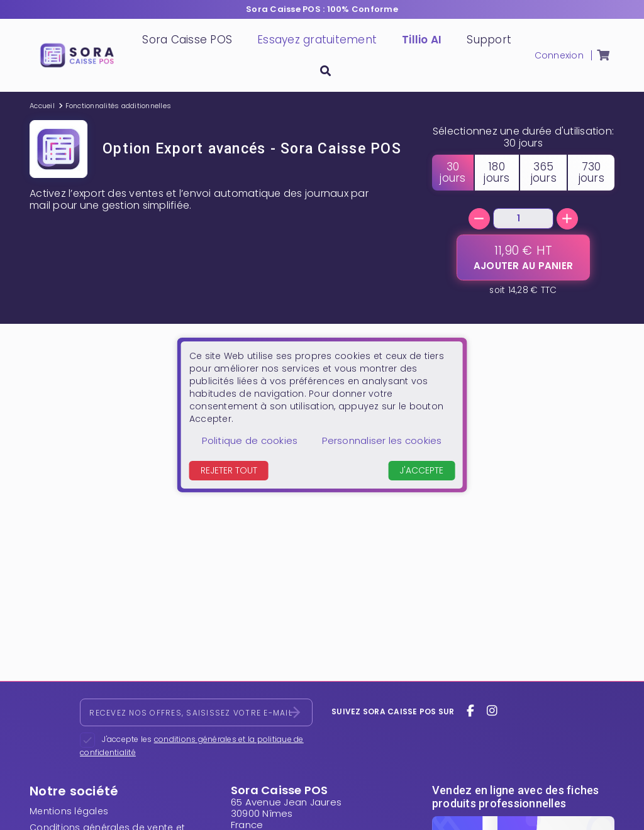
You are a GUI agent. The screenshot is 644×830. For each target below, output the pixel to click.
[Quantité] (523, 219)
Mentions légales (69, 811)
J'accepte (421, 470)
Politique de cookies (250, 440)
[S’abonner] (294, 712)
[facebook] (471, 711)
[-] (479, 219)
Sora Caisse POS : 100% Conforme (322, 9)
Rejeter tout (229, 470)
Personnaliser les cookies (382, 440)
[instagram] (492, 711)
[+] (567, 219)
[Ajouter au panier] (523, 257)
